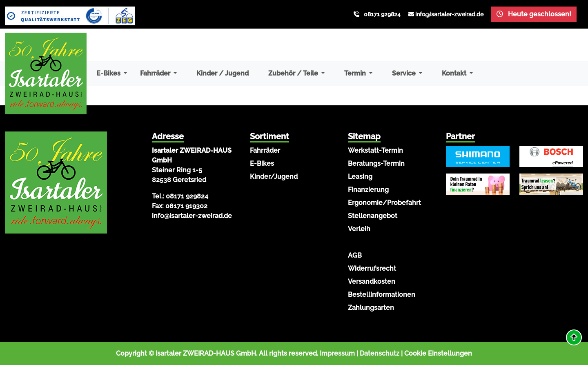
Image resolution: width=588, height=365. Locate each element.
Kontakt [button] (455, 73)
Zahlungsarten (371, 308)
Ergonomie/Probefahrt (384, 203)
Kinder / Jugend (223, 73)
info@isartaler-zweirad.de (449, 14)
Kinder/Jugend (274, 177)
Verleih (359, 229)
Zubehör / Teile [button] (294, 73)
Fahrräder (265, 150)
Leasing (360, 177)
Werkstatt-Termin (375, 150)
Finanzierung (368, 190)
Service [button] (405, 73)
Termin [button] (356, 73)
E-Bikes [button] (109, 73)
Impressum (337, 353)
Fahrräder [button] (156, 73)
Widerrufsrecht (372, 268)
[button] (574, 337)
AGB (355, 255)
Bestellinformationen (382, 295)
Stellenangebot (373, 216)
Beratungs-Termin (376, 164)
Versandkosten (372, 282)
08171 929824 (382, 14)
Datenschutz (380, 353)
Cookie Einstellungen (438, 353)
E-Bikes (262, 164)
